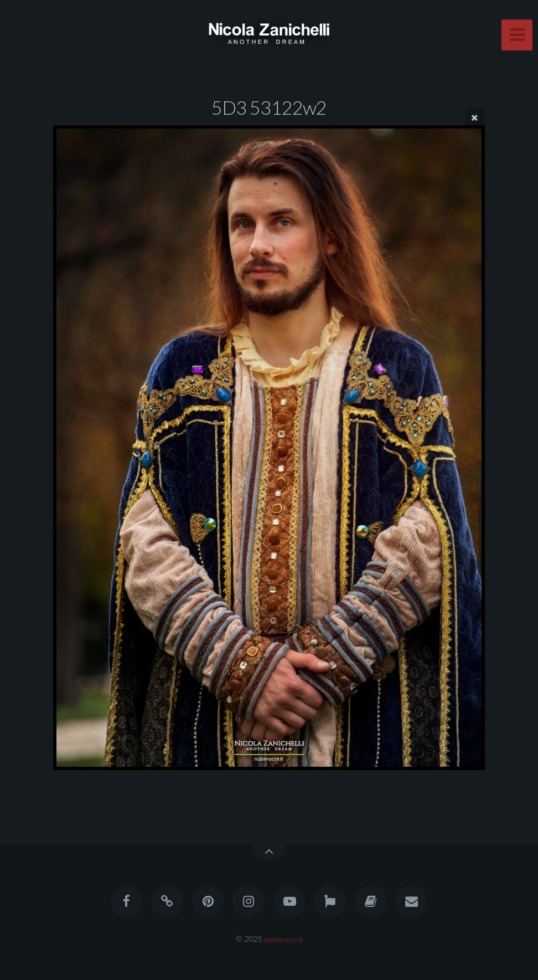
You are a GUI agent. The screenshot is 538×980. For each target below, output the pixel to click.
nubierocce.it (283, 939)
